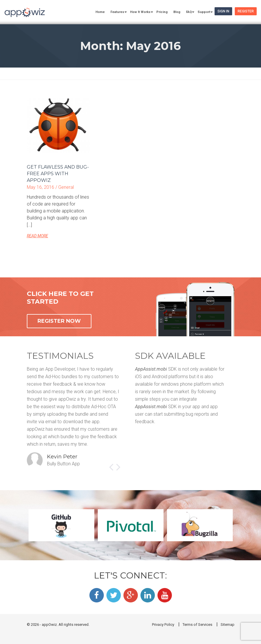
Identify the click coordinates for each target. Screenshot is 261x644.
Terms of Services (197, 625)
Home (100, 12)
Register (246, 11)
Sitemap (228, 625)
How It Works (140, 12)
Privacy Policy (163, 625)
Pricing (162, 12)
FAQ (189, 12)
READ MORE (37, 236)
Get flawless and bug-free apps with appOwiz (58, 174)
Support (204, 12)
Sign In (223, 11)
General (66, 187)
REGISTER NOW (59, 321)
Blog (177, 12)
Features (117, 12)
